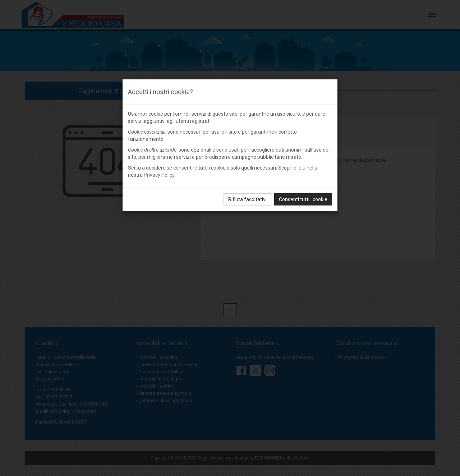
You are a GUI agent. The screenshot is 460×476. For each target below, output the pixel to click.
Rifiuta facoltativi (247, 199)
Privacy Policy (159, 175)
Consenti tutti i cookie (303, 199)
